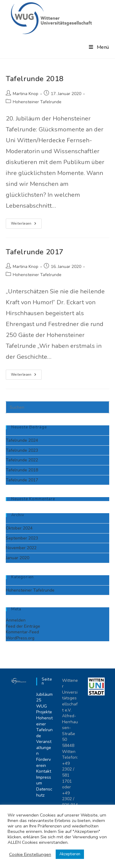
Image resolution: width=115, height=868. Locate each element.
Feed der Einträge (23, 626)
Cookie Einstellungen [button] (30, 854)
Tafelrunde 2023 (22, 450)
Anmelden (16, 620)
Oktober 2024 (19, 528)
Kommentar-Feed (22, 632)
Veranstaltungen (44, 748)
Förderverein (44, 762)
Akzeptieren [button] (70, 854)
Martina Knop (26, 94)
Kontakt (44, 771)
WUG (42, 706)
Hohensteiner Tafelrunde (37, 102)
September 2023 (22, 538)
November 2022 (21, 548)
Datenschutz (44, 792)
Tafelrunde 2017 (35, 252)
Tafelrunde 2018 (35, 79)
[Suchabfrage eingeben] (57, 407)
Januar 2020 (17, 558)
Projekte (44, 712)
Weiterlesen (26, 225)
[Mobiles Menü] (99, 47)
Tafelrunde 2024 (22, 440)
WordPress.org (20, 638)
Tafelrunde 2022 (22, 460)
